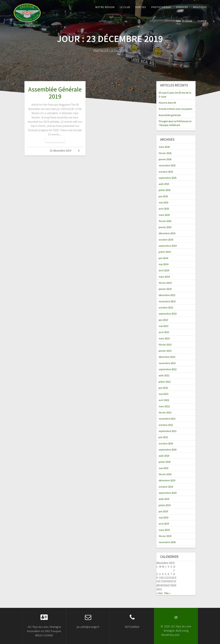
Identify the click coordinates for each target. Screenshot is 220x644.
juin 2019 (163, 511)
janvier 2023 (165, 351)
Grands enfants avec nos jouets (175, 109)
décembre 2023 (167, 295)
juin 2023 (163, 320)
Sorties (141, 7)
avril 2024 (164, 270)
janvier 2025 (165, 227)
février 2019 (165, 536)
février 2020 (165, 474)
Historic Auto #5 (167, 103)
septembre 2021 (168, 431)
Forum (202, 21)
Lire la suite (55, 140)
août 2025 (164, 184)
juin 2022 (163, 388)
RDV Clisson (184, 21)
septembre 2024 (168, 246)
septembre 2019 (168, 493)
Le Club (125, 7)
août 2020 (164, 456)
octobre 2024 (166, 240)
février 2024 (165, 283)
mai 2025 (164, 202)
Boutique (200, 7)
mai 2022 (164, 394)
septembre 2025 (168, 178)
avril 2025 (164, 209)
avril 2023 (164, 332)
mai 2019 (164, 517)
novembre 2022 (167, 363)
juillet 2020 (165, 462)
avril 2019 (164, 524)
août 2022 (164, 375)
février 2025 (165, 221)
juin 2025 (163, 196)
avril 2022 (164, 400)
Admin (39, 151)
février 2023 (165, 345)
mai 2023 (164, 326)
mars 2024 (164, 277)
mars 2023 (164, 338)
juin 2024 (163, 258)
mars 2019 (164, 530)
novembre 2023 (167, 301)
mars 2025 (164, 215)
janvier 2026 (165, 159)
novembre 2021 (167, 419)
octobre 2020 (166, 443)
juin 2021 (163, 437)
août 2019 (164, 499)
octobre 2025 (166, 172)
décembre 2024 (167, 233)
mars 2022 (164, 406)
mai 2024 (164, 264)
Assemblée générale (170, 115)
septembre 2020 (168, 450)
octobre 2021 (166, 425)
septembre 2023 (168, 314)
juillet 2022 (165, 382)
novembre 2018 (167, 542)
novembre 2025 (167, 165)
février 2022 (165, 412)
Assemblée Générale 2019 (55, 93)
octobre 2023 (166, 307)
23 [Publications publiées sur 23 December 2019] (158, 585)
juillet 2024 (165, 252)
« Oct (159, 593)
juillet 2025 (165, 190)
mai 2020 (164, 468)
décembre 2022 (167, 357)
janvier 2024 (165, 289)
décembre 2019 (167, 480)
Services (182, 7)
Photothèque (161, 7)
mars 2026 (164, 147)
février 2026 (165, 153)
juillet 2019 (165, 505)
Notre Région (105, 7)
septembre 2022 (168, 369)
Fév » (167, 593)
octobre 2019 (166, 487)
